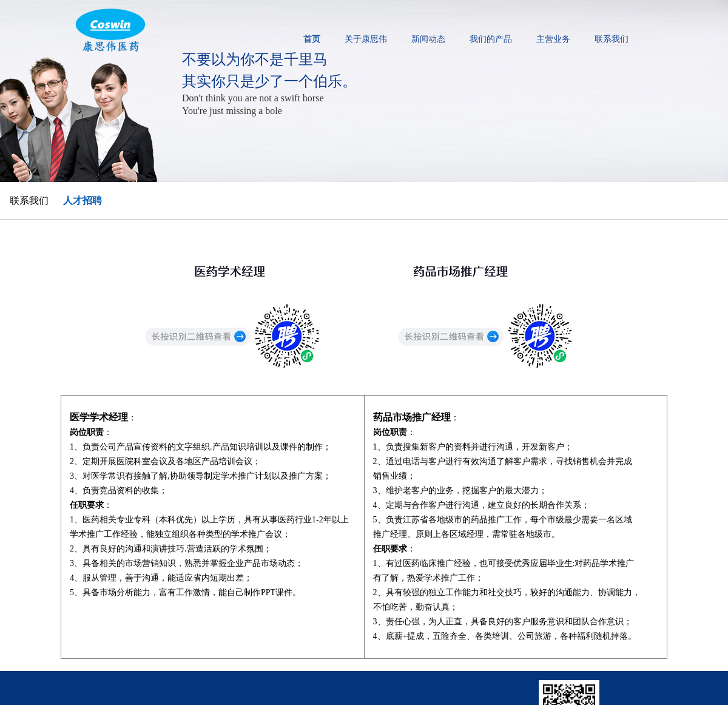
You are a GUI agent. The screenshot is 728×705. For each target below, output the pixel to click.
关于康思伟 (366, 39)
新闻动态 (428, 39)
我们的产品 (491, 39)
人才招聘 (83, 201)
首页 (312, 39)
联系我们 (612, 39)
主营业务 (553, 39)
